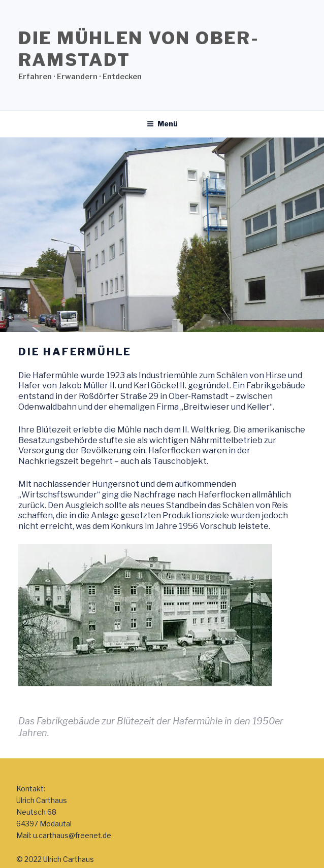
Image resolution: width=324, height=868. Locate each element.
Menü (162, 124)
